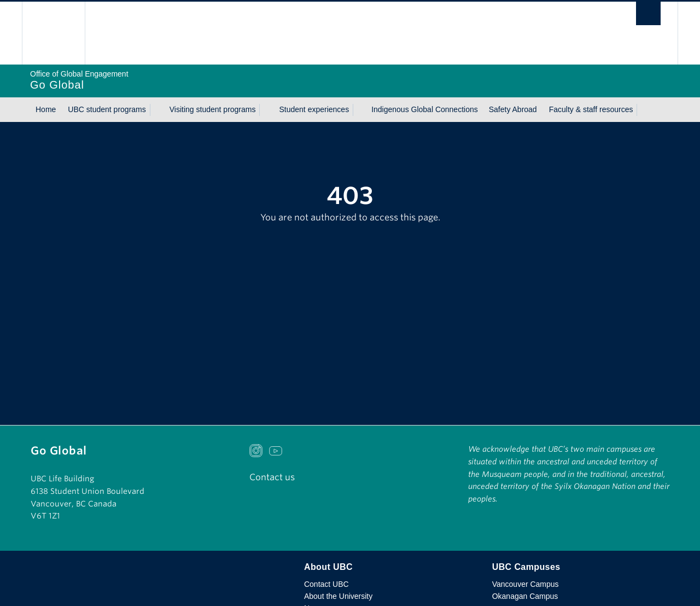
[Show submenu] (156, 110)
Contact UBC (326, 584)
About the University (338, 596)
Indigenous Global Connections (425, 109)
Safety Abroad (513, 109)
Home (46, 109)
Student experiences (314, 109)
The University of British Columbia (53, 33)
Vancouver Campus (526, 584)
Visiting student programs (213, 109)
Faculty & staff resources (591, 109)
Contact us (272, 477)
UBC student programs (107, 109)
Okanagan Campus (525, 596)
